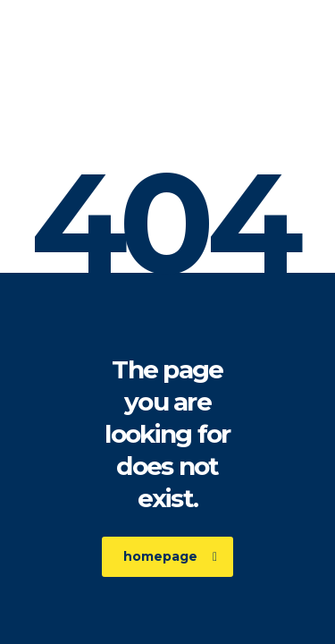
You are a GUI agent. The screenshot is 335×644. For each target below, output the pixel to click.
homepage (170, 556)
